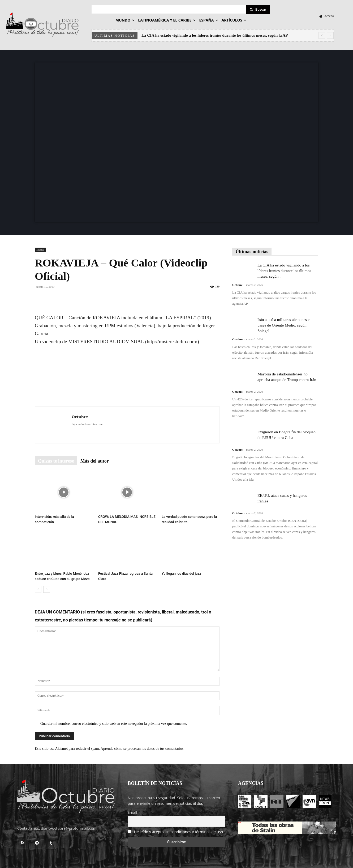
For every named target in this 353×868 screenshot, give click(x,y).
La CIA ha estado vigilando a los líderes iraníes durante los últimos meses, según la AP (215, 35)
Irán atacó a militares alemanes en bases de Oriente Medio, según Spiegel (285, 325)
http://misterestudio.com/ (172, 342)
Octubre (80, 417)
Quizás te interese (56, 461)
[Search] (258, 10)
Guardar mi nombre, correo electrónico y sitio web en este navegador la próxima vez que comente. (114, 724)
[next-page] (47, 589)
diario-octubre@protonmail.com (69, 828)
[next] (330, 35)
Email (132, 812)
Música (40, 250)
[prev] (322, 35)
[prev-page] (38, 589)
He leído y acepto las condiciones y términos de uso (179, 832)
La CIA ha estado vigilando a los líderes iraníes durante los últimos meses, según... (284, 271)
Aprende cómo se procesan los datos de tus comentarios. (143, 749)
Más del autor (95, 461)
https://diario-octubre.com (87, 424)
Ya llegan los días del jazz (181, 573)
